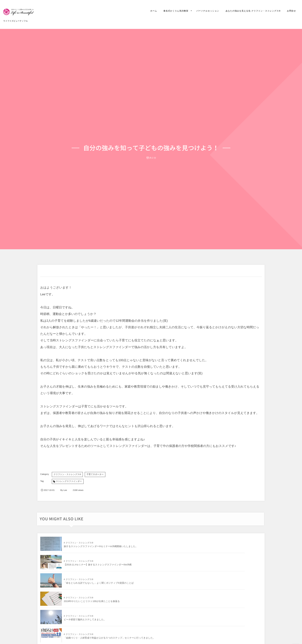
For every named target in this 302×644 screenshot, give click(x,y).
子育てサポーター (95, 474)
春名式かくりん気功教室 (173, 11)
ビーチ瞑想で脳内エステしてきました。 (159, 567)
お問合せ (289, 11)
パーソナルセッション (205, 11)
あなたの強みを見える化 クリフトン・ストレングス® (250, 11)
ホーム (151, 11)
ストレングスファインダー (69, 481)
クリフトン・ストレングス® (67, 474)
